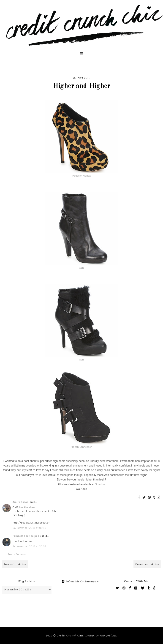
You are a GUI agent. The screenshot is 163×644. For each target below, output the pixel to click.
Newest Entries (15, 564)
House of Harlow (82, 176)
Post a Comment (18, 554)
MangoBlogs (108, 636)
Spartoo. (100, 484)
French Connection (81, 447)
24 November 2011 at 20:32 (29, 546)
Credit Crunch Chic (70, 636)
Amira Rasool (21, 502)
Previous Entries (147, 564)
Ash (81, 268)
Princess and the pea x (27, 536)
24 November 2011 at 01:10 (29, 528)
